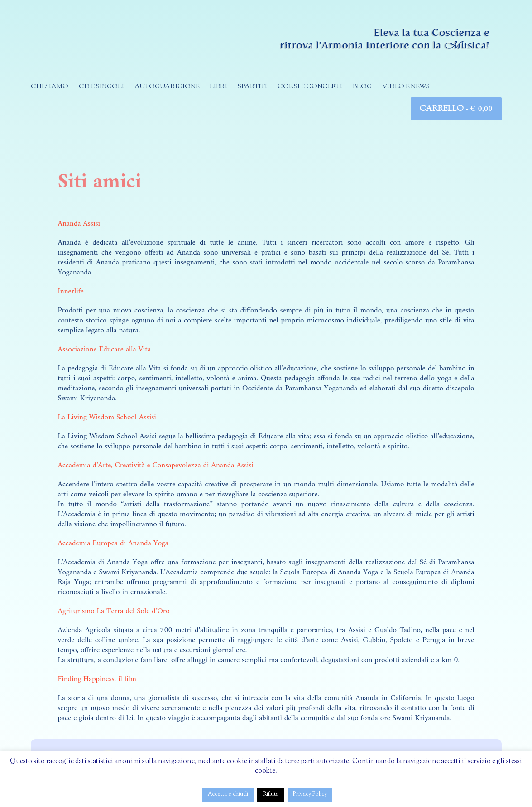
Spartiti (252, 87)
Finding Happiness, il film (97, 679)
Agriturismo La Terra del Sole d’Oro (114, 611)
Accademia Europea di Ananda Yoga (113, 543)
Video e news (406, 87)
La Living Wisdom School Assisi (107, 418)
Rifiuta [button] (271, 794)
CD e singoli (101, 87)
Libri (218, 87)
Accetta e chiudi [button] (228, 794)
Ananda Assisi (79, 224)
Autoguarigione (167, 87)
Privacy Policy (310, 794)
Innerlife (71, 292)
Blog (362, 87)
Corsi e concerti (310, 87)
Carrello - (456, 109)
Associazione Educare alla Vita (104, 350)
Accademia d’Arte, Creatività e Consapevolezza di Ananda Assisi (156, 466)
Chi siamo (50, 87)
